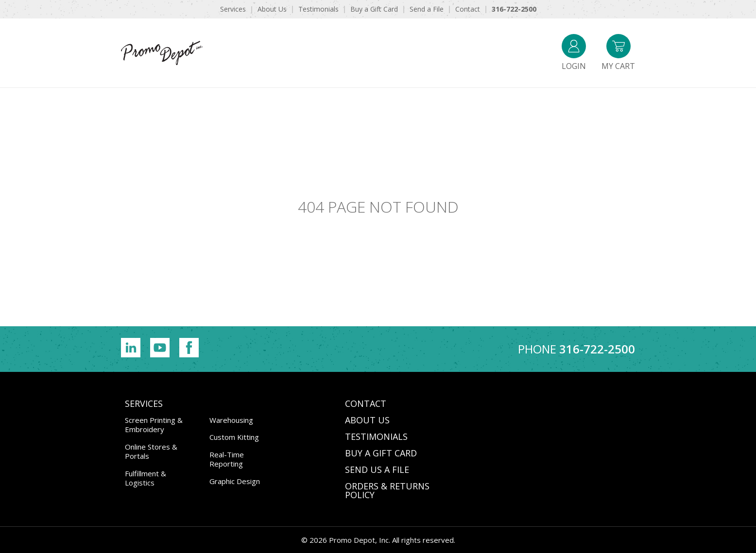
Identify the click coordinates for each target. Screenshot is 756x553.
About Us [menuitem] (272, 9)
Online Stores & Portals (151, 452)
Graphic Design (235, 481)
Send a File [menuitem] (427, 9)
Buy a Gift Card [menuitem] (374, 9)
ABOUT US (367, 420)
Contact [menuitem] (468, 9)
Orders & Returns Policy (387, 490)
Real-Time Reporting (227, 459)
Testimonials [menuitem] (318, 9)
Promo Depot (182, 53)
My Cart (618, 53)
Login (574, 53)
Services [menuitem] (233, 9)
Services (144, 403)
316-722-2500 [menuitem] (514, 9)
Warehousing (231, 420)
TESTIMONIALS (376, 436)
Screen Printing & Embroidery (154, 425)
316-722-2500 (597, 349)
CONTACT (366, 403)
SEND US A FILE (377, 469)
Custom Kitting (234, 437)
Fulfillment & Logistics (146, 478)
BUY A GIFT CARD (381, 453)
